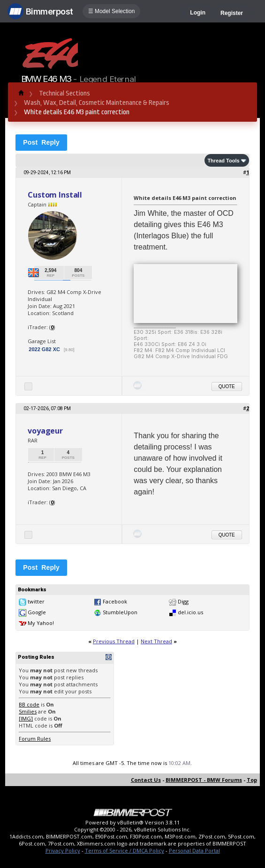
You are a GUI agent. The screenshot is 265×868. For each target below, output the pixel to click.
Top (252, 780)
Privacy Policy (63, 850)
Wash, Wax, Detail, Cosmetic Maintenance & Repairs (97, 103)
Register (232, 13)
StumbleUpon (120, 612)
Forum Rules (35, 739)
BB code (29, 704)
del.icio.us (190, 612)
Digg (183, 601)
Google (37, 612)
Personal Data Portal (194, 850)
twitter (36, 601)
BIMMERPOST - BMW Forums (204, 780)
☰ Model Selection (112, 11)
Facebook (115, 601)
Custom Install (55, 195)
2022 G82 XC (45, 349)
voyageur (45, 431)
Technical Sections (64, 93)
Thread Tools (223, 161)
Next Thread (156, 641)
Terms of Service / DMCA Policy (125, 850)
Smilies (28, 711)
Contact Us (146, 780)
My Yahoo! (41, 623)
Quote (227, 386)
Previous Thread (114, 641)
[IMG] (26, 718)
